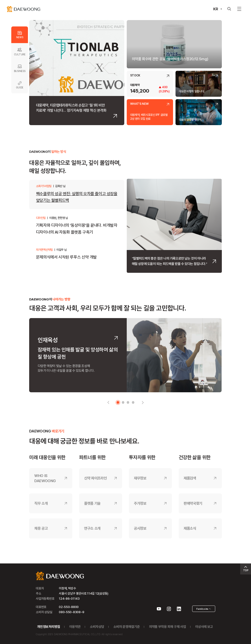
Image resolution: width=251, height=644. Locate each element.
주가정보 (140, 503)
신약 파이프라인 (95, 478)
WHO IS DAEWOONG (45, 478)
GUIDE (20, 85)
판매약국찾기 (193, 503)
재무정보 (140, 478)
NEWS (20, 35)
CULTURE (20, 51)
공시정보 (140, 528)
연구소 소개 (92, 528)
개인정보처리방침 (48, 627)
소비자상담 (97, 627)
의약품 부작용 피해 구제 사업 (168, 627)
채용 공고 (41, 528)
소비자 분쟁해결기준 (127, 627)
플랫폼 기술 (92, 503)
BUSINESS (20, 68)
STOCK (135, 76)
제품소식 (190, 528)
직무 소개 (41, 503)
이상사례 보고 (204, 627)
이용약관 (75, 627)
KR (216, 9)
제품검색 (190, 478)
